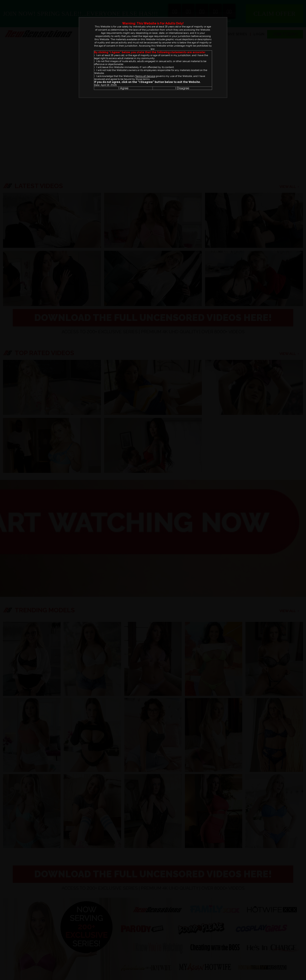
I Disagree (182, 88)
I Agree (123, 88)
